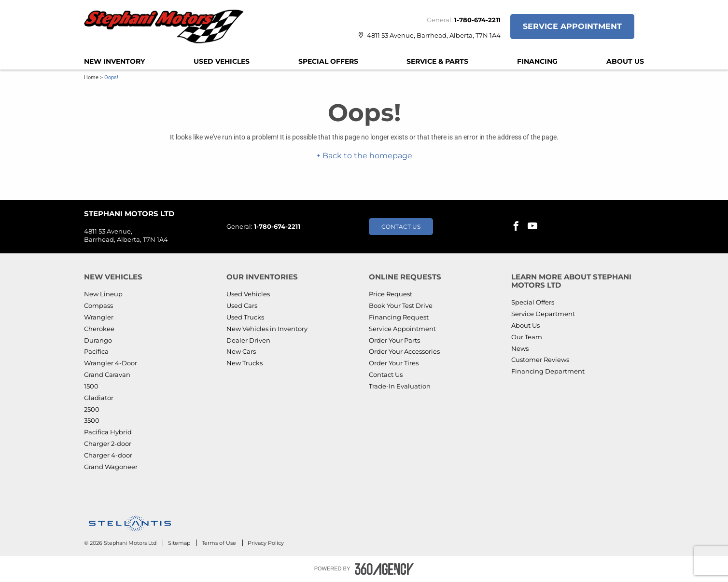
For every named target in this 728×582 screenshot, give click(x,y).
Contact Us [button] (401, 227)
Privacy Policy (266, 543)
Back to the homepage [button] (366, 156)
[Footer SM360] (384, 569)
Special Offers (328, 61)
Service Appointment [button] (572, 26)
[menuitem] (114, 61)
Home (91, 77)
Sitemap (180, 543)
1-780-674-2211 (477, 20)
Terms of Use (220, 543)
